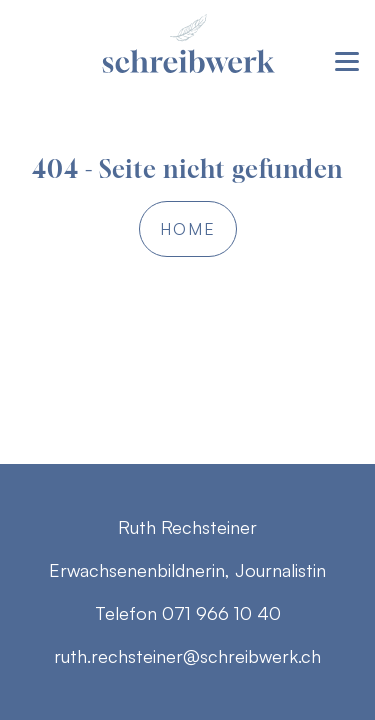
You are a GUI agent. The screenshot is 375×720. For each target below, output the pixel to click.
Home (188, 229)
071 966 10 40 (221, 613)
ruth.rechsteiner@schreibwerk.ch (187, 656)
